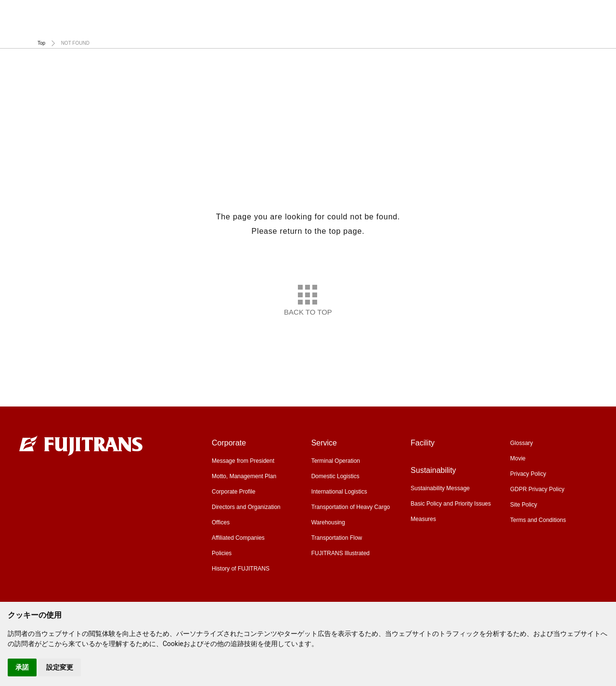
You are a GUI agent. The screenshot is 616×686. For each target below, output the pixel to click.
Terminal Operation (336, 461)
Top (41, 43)
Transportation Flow (337, 538)
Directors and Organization (246, 507)
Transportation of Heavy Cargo (351, 507)
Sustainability (585, 29)
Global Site (582, 13)
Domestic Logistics (335, 476)
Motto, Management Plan (244, 476)
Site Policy (524, 505)
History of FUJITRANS (241, 569)
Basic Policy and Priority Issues (451, 504)
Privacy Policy (528, 474)
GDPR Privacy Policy (537, 489)
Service (364, 29)
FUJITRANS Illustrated (340, 553)
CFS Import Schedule (335, 13)
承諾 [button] (22, 667)
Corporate (253, 29)
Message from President (243, 461)
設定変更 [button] (60, 667)
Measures (423, 519)
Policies (222, 553)
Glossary (406, 13)
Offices (221, 522)
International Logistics (339, 492)
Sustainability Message (440, 488)
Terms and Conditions (538, 520)
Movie (457, 13)
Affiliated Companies (238, 538)
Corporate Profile (234, 492)
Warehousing (328, 522)
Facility (470, 29)
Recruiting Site (517, 13)
